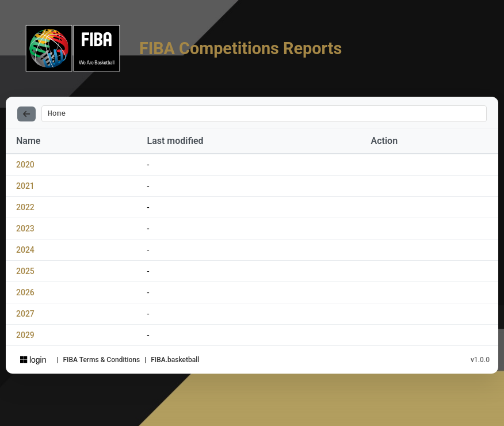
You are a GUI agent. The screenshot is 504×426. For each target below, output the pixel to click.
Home (57, 115)
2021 (25, 188)
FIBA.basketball (175, 362)
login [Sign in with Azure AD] (33, 362)
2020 (25, 166)
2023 (25, 230)
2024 (25, 252)
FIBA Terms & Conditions (101, 362)
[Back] (26, 115)
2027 (25, 315)
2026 (25, 294)
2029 (25, 337)
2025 (25, 273)
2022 (25, 209)
